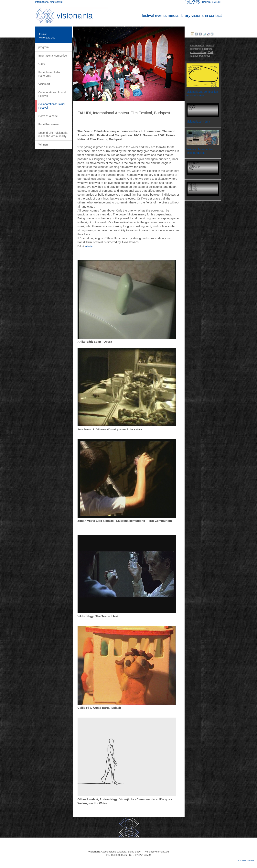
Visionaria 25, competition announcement (202, 93)
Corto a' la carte (48, 116)
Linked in (212, 34)
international (197, 45)
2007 (210, 52)
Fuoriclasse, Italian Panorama (50, 74)
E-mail (192, 34)
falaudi (194, 56)
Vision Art (44, 84)
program (44, 47)
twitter (204, 34)
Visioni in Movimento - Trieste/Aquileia (200, 151)
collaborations (198, 52)
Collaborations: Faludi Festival (52, 106)
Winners (43, 145)
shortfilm (207, 49)
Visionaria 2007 (48, 38)
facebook (200, 34)
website (89, 246)
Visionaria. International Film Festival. (73, 16)
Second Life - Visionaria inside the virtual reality (53, 135)
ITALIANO (207, 2)
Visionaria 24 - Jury (198, 122)
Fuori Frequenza (49, 124)
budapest (205, 56)
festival (43, 34)
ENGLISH (217, 2)
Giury (42, 64)
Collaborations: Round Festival (52, 94)
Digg (196, 34)
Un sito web (246, 860)
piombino (196, 49)
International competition (54, 56)
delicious (208, 34)
